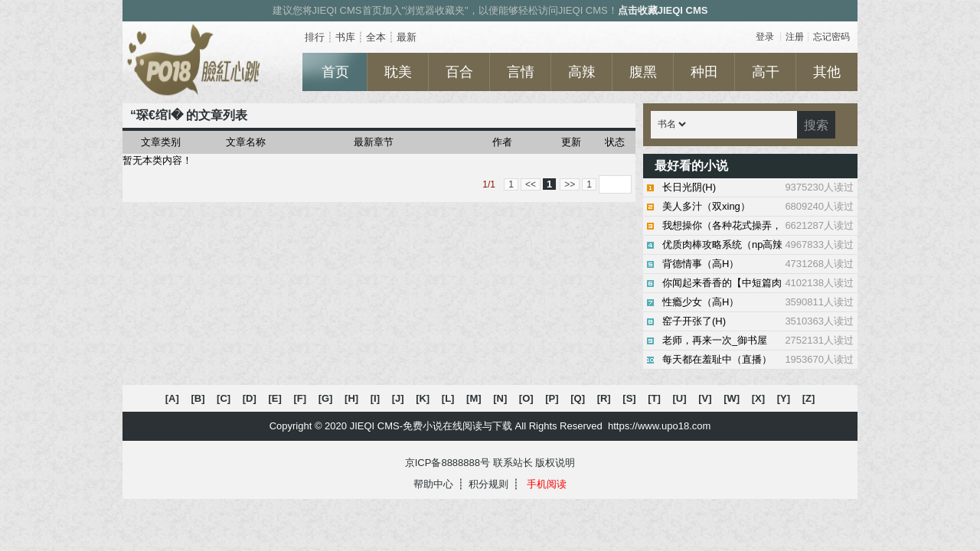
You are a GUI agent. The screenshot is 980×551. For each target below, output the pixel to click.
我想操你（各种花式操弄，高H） (758, 226)
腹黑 (643, 72)
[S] (629, 398)
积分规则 (488, 484)
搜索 (816, 125)
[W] (732, 398)
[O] (526, 398)
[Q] (578, 398)
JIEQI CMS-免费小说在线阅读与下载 (431, 426)
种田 (704, 72)
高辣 (582, 72)
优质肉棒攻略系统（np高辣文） (758, 245)
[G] (326, 398)
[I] (375, 398)
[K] (423, 398)
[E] (274, 398)
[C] (224, 398)
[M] (474, 398)
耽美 (398, 72)
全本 (376, 37)
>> (570, 184)
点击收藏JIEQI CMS (663, 10)
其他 (827, 72)
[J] (398, 398)
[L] (448, 398)
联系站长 (513, 463)
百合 (459, 72)
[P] (552, 398)
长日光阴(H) (758, 187)
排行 (315, 37)
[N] (500, 398)
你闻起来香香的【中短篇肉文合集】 (758, 284)
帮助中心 (433, 484)
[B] (198, 398)
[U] (680, 398)
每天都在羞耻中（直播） (758, 360)
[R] (604, 398)
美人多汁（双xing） (758, 207)
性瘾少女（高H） (758, 302)
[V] (705, 398)
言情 (521, 72)
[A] (172, 398)
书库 (345, 37)
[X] (758, 398)
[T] (654, 398)
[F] (300, 398)
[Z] (809, 398)
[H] (351, 398)
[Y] (784, 398)
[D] (250, 398)
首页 (335, 72)
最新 (407, 37)
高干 (766, 72)
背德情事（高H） (758, 264)
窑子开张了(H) (758, 321)
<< (531, 184)
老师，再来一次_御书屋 (758, 341)
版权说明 (555, 463)
